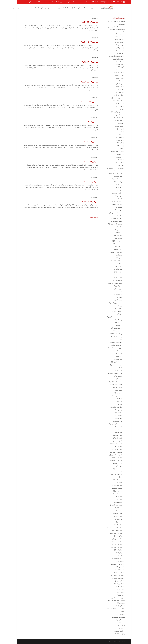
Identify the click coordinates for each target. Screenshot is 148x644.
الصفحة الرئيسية (70, 2)
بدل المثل (120, 154)
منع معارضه (119, 37)
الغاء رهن (119, 446)
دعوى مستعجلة (117, 345)
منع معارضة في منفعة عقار (117, 21)
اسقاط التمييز (118, 480)
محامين (119, 51)
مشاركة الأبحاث (38, 2)
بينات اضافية (118, 415)
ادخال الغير (118, 508)
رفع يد (120, 306)
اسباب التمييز (118, 494)
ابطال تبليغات (119, 584)
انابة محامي (118, 427)
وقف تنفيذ (119, 185)
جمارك (120, 123)
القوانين (57, 2)
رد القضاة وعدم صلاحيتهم (114, 317)
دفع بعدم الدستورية (116, 342)
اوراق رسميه (118, 421)
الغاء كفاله (120, 163)
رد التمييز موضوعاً (116, 328)
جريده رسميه (119, 126)
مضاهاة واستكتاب (117, 221)
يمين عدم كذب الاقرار (115, 173)
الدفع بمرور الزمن (116, 452)
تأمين (119, 143)
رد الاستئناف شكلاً (116, 334)
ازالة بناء (119, 499)
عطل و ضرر (119, 95)
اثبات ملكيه (119, 570)
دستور (62, 2)
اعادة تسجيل (118, 472)
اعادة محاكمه (117, 469)
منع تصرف (118, 210)
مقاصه (119, 216)
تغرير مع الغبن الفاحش (115, 373)
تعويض (119, 379)
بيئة (122, 149)
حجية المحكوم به (117, 362)
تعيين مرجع (118, 376)
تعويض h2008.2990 (89, 201)
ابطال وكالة (118, 525)
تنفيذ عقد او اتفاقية (116, 365)
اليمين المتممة (117, 435)
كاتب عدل (118, 73)
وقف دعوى (118, 182)
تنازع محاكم (118, 370)
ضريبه (119, 104)
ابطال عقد (118, 536)
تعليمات (45, 2)
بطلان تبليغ (118, 418)
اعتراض (119, 466)
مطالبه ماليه (119, 42)
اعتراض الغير (118, 463)
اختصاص (119, 511)
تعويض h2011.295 (90, 162)
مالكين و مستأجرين (115, 56)
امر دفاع (122, 623)
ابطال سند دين (117, 542)
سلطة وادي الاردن (117, 112)
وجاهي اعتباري (117, 193)
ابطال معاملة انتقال (116, 530)
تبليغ (120, 404)
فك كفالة (119, 255)
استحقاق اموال (117, 485)
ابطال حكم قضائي (118, 578)
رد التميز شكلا (117, 331)
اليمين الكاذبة (118, 438)
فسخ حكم (119, 266)
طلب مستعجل (117, 280)
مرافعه (119, 227)
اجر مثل (120, 567)
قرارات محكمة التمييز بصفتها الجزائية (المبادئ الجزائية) (90, 8)
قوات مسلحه (119, 75)
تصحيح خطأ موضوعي (118, 617)
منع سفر (119, 207)
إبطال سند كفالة (120, 634)
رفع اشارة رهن (117, 311)
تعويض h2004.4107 (89, 42)
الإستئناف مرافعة (116, 461)
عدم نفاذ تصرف (117, 277)
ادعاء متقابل (118, 502)
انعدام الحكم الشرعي (115, 424)
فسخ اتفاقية (118, 269)
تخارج (120, 399)
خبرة (119, 356)
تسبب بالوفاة (120, 620)
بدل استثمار (120, 157)
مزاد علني (120, 45)
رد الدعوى (119, 325)
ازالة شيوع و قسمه (117, 564)
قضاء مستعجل (117, 247)
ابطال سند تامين (116, 547)
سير (122, 109)
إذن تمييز (120, 595)
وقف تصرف (118, 187)
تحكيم (119, 137)
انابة (120, 430)
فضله (119, 263)
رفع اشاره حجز (117, 308)
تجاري (119, 140)
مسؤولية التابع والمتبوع (115, 224)
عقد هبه (121, 89)
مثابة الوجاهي (118, 235)
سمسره (119, 297)
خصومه (119, 354)
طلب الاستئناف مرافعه (115, 283)
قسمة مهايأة (118, 249)
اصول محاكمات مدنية (115, 168)
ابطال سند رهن (117, 539)
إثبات (120, 556)
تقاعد (120, 132)
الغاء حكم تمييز (117, 449)
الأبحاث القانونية (118, 631)
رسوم (119, 314)
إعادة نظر (120, 589)
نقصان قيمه (119, 34)
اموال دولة (118, 432)
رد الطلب (118, 320)
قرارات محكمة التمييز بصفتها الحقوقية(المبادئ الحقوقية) (56, 8)
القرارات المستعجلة (116, 444)
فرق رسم (118, 272)
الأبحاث (36, 8)
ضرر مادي (119, 292)
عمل (119, 87)
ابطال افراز (118, 550)
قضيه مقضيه (117, 244)
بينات (119, 146)
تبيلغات (119, 401)
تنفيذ (120, 368)
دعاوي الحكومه (119, 118)
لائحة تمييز (120, 64)
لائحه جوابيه (118, 238)
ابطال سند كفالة (118, 573)
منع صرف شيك (117, 204)
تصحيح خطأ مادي (117, 387)
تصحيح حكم (118, 390)
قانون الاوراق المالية (116, 252)
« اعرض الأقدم (94, 217)
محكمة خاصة (118, 232)
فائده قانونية (118, 275)
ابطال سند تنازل (117, 544)
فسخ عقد (120, 84)
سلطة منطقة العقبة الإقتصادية (116, 609)
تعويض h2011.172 (90, 181)
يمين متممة (118, 171)
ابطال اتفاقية (118, 553)
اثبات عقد (119, 519)
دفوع (120, 339)
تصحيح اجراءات (117, 396)
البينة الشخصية (117, 458)
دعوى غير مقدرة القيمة (115, 348)
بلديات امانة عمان (116, 151)
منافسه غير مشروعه (116, 213)
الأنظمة (51, 2)
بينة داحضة (118, 413)
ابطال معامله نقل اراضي (114, 528)
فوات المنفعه (119, 78)
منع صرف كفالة (117, 202)
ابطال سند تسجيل (117, 575)
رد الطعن (118, 323)
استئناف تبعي (118, 491)
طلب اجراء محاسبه (117, 98)
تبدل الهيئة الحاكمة (116, 407)
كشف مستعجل (117, 241)
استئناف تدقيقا (117, 488)
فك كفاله (120, 81)
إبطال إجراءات (117, 558)
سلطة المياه (119, 115)
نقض (120, 199)
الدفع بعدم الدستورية (116, 455)
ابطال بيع (120, 587)
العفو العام (120, 165)
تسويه (121, 134)
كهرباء (121, 67)
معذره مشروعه (117, 218)
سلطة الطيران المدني (115, 303)
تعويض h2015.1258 (89, 82)
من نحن (29, 8)
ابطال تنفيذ (119, 581)
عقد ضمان (120, 92)
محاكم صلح (120, 53)
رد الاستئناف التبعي (116, 337)
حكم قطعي (118, 359)
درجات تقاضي (117, 351)
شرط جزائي (118, 294)
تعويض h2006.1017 (89, 22)
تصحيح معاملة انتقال (116, 382)
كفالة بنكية (121, 24)
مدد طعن (118, 230)
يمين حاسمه (118, 176)
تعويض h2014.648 (90, 62)
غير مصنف (121, 603)
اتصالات (119, 522)
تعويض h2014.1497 (89, 102)
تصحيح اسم (118, 393)
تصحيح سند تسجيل (116, 384)
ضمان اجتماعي (118, 101)
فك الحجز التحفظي (116, 261)
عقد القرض (121, 606)
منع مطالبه (119, 39)
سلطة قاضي (118, 300)
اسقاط (119, 482)
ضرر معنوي (118, 289)
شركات (119, 106)
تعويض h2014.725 (90, 142)
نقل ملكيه (119, 196)
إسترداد (120, 592)
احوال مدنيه (118, 513)
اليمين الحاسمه (117, 441)
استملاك (120, 561)
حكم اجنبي (119, 120)
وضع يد (119, 190)
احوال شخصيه (117, 516)
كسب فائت (120, 70)
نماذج (30, 2)
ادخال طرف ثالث (116, 505)
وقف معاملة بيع (117, 179)
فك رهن (119, 258)
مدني (119, 48)
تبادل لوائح (119, 410)
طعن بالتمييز (118, 286)
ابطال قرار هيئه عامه (116, 533)
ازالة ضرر (119, 497)
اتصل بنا (25, 2)
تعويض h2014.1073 (89, 122)
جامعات (119, 129)
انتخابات (121, 160)
